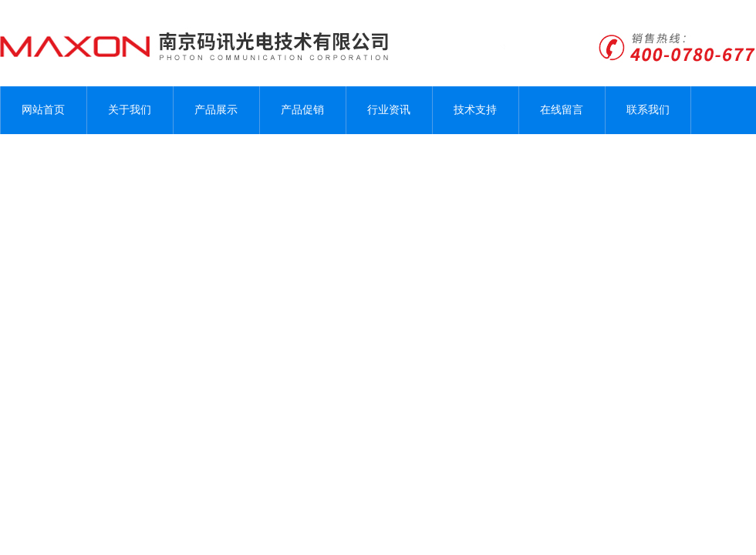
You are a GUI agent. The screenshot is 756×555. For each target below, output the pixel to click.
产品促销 (302, 110)
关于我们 (130, 110)
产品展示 (216, 110)
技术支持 (475, 110)
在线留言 (562, 110)
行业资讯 (389, 110)
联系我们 (648, 110)
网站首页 (43, 110)
